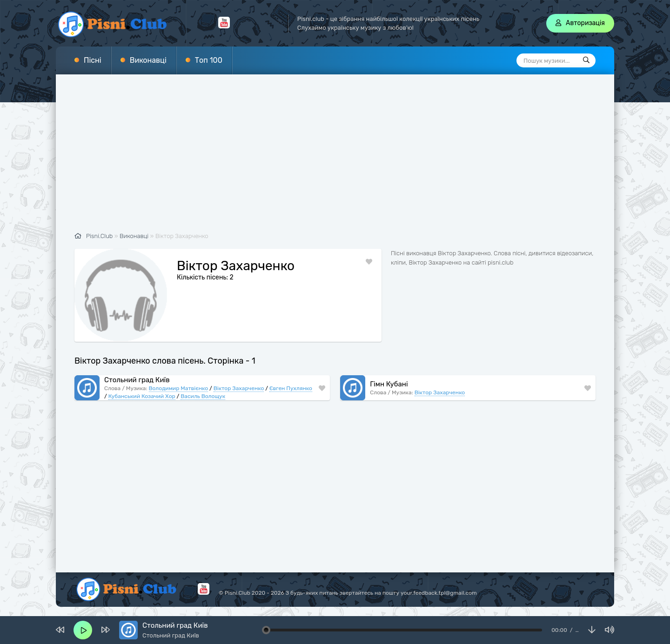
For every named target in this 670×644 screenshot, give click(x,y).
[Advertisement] (335, 158)
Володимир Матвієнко (179, 388)
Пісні (93, 60)
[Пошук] (586, 60)
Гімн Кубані (389, 384)
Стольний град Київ (137, 380)
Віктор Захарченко (239, 388)
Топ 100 (209, 60)
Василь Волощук (203, 396)
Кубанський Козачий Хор (142, 396)
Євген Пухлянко (291, 388)
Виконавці (148, 60)
